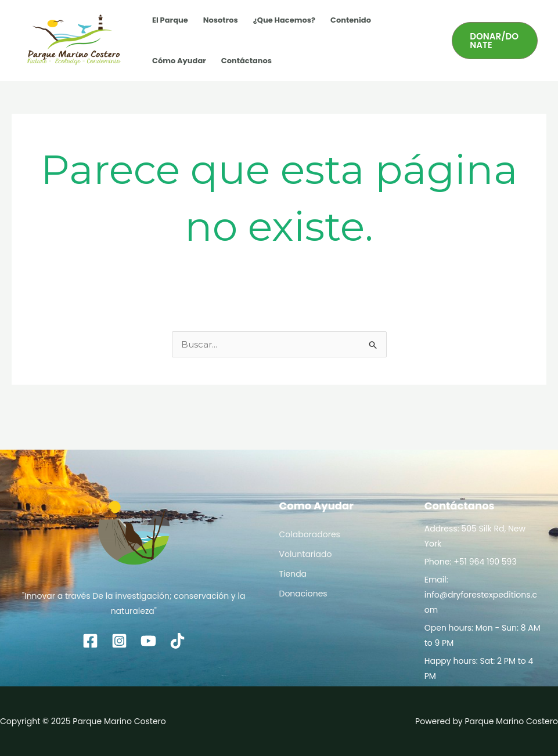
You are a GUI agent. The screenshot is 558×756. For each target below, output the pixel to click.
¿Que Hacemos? (284, 20)
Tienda (293, 574)
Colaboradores (310, 534)
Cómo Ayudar (179, 61)
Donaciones (303, 594)
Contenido (351, 20)
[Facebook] (90, 641)
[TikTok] (177, 641)
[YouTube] (148, 641)
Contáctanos (246, 61)
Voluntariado (306, 554)
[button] (495, 41)
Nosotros (221, 20)
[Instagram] (119, 641)
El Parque (170, 20)
